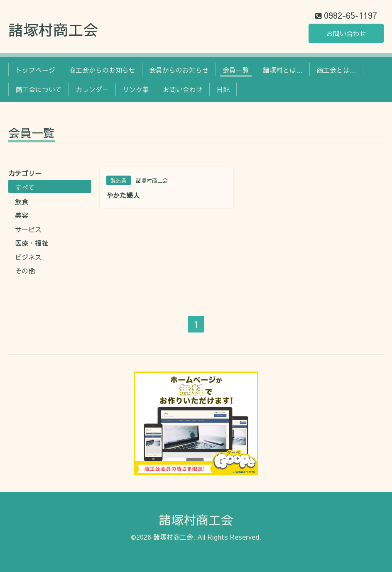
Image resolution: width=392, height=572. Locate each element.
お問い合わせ (346, 33)
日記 (223, 89)
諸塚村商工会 (53, 29)
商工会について (39, 89)
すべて (25, 187)
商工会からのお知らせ (102, 70)
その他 (25, 271)
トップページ (35, 70)
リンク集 (136, 89)
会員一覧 (236, 70)
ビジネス (28, 257)
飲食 (22, 201)
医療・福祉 (32, 243)
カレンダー (92, 89)
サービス (28, 229)
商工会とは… (336, 70)
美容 (22, 215)
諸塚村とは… (283, 70)
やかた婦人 (123, 195)
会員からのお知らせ (179, 70)
